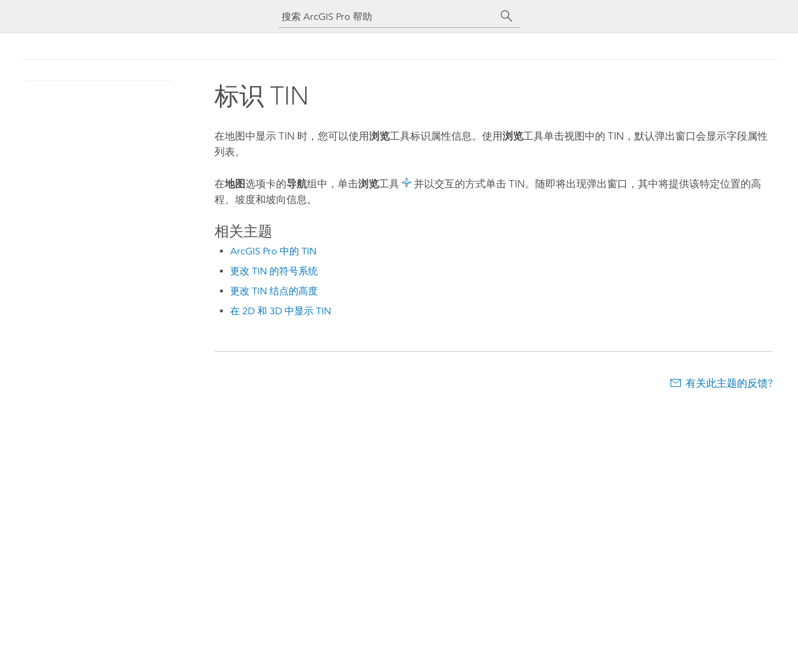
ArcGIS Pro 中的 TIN (273, 251)
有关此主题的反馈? (729, 383)
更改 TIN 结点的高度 (274, 291)
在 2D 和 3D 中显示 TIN (281, 311)
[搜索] (507, 16)
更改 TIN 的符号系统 (274, 271)
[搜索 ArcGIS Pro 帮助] (387, 17)
